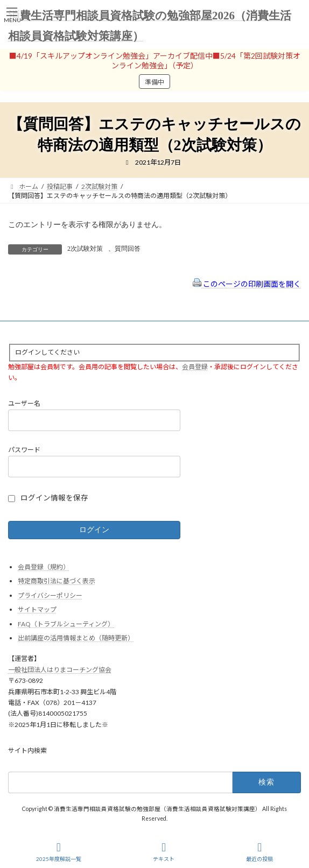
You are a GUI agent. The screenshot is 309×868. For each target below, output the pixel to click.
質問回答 (128, 249)
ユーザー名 (24, 403)
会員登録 (195, 366)
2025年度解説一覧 (59, 852)
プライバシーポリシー (50, 595)
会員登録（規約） (44, 566)
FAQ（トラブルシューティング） (66, 624)
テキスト (164, 852)
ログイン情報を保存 (54, 498)
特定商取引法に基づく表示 (57, 581)
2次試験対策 (85, 249)
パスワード (24, 450)
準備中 (154, 82)
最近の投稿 (259, 852)
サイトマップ (37, 609)
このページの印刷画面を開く (247, 284)
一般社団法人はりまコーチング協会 (60, 669)
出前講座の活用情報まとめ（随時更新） (76, 638)
